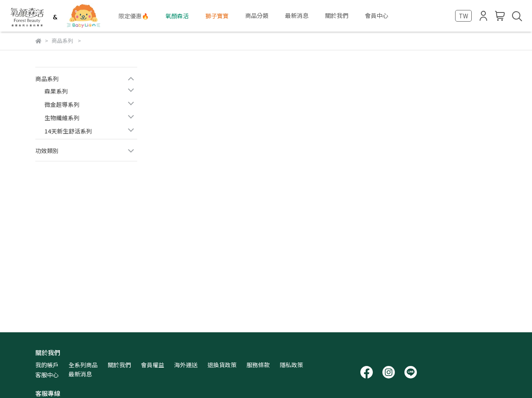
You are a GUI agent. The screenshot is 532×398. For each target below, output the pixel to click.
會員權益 (153, 365)
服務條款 (258, 365)
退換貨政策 (222, 365)
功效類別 (47, 151)
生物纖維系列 (62, 118)
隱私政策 (291, 365)
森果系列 (56, 91)
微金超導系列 (62, 104)
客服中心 (47, 375)
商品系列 (47, 79)
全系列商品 (83, 365)
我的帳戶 (47, 365)
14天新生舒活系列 (68, 131)
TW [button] (463, 16)
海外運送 (186, 365)
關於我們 (119, 365)
